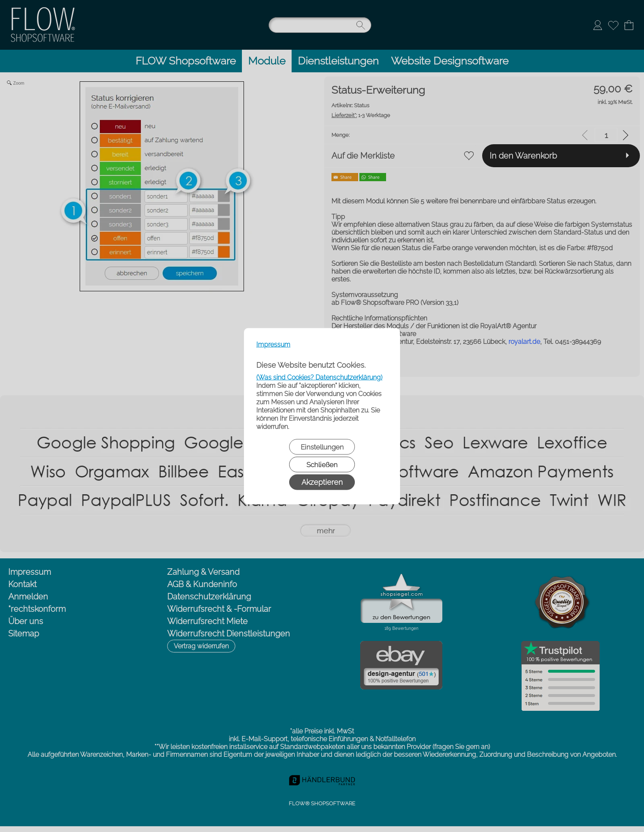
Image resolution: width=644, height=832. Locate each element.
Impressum (273, 344)
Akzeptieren (322, 482)
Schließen (322, 464)
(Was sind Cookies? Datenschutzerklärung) (319, 377)
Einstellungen (322, 447)
